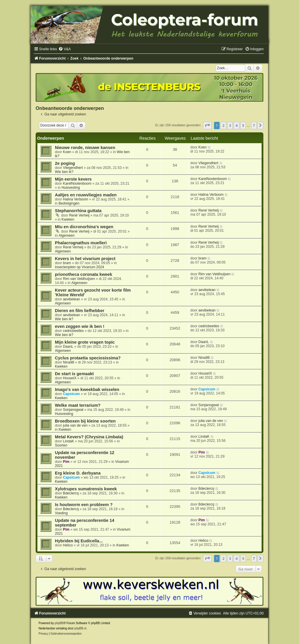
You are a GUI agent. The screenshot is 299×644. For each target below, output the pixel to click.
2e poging (65, 163)
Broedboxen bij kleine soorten (85, 421)
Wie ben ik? (64, 172)
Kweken (68, 219)
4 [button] (236, 125)
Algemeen (67, 236)
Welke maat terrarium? (78, 405)
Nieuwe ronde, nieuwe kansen (85, 148)
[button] (207, 125)
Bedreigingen (69, 203)
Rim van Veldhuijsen (79, 279)
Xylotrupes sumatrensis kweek (86, 489)
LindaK (69, 441)
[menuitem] (65, 49)
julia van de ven (75, 425)
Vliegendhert (73, 168)
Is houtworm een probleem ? (84, 505)
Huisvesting (71, 188)
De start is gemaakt (74, 374)
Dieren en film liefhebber (80, 311)
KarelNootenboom (77, 183)
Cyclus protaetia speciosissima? (88, 358)
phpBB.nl (80, 628)
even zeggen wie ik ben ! (80, 326)
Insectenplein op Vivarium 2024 (80, 267)
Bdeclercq (71, 493)
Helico (68, 545)
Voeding (61, 513)
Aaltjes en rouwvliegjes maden (86, 195)
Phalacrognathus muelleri (81, 243)
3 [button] (230, 125)
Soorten (61, 445)
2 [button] (223, 125)
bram (67, 263)
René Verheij (79, 215)
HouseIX (70, 378)
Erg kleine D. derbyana (78, 473)
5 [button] (243, 125)
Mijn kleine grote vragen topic (85, 342)
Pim (66, 462)
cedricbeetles (73, 331)
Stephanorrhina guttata (78, 211)
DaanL (68, 347)
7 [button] (254, 125)
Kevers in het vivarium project (85, 259)
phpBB (59, 623)
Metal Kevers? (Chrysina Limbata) (89, 437)
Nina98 (69, 362)
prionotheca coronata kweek (84, 274)
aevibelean (72, 299)
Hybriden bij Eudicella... (79, 541)
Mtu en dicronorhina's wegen (84, 227)
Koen (67, 152)
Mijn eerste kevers (73, 179)
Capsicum (72, 394)
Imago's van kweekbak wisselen (87, 389)
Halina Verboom (76, 199)
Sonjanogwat (73, 410)
